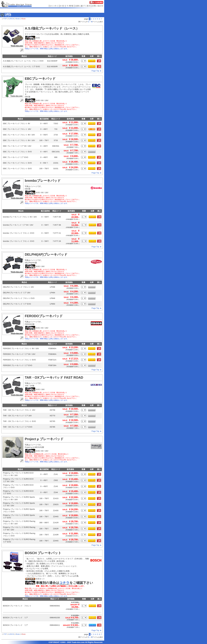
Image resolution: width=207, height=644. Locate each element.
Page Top (95, 71)
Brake (18, 19)
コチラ (64, 583)
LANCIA (11, 19)
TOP (5, 19)
